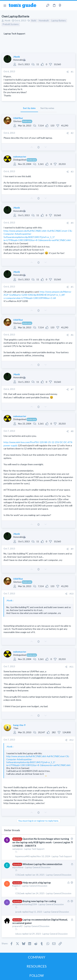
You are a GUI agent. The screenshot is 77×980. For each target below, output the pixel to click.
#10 (71, 594)
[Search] (73, 5)
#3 (72, 172)
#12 (71, 740)
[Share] (68, 72)
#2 (72, 133)
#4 (72, 223)
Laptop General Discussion (38, 867)
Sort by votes (47, 108)
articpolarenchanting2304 (25, 904)
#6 (72, 335)
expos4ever (18, 867)
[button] (5, 5)
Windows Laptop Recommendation (42, 864)
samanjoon (17, 849)
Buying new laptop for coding (39, 901)
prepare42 (17, 926)
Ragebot (16, 886)
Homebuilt (44, 21)
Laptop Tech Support (34, 849)
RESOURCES (37, 966)
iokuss (18, 934)
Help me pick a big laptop (37, 883)
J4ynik (7, 21)
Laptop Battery (59, 21)
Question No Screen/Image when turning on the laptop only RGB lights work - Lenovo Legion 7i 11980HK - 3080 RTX (43, 842)
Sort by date (29, 108)
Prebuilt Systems (11, 24)
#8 (72, 431)
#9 (72, 549)
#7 (72, 389)
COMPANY (37, 957)
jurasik (18, 912)
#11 (71, 667)
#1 (72, 72)
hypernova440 (22, 856)
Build (34, 21)
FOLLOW (37, 975)
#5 (72, 287)
